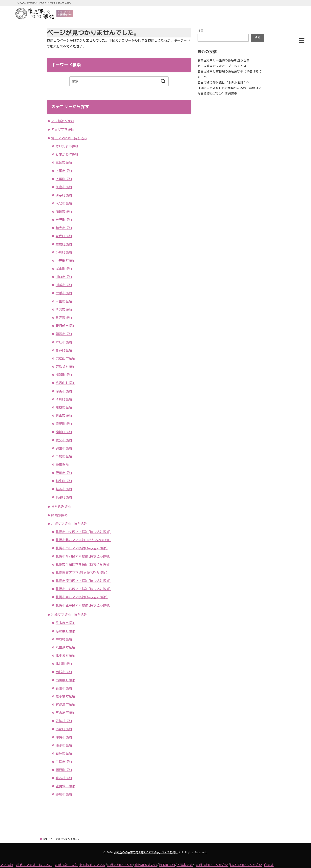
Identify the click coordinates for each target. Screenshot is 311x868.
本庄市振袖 (64, 342)
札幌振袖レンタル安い (212, 865)
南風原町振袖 (65, 680)
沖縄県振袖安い (146, 865)
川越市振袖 (64, 285)
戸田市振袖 (64, 301)
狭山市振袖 (64, 415)
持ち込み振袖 (61, 507)
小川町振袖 (64, 252)
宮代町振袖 (64, 236)
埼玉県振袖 (167, 865)
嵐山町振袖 (64, 269)
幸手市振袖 (64, 293)
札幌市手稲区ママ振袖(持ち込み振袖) (83, 564)
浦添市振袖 (64, 745)
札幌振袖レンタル (120, 865)
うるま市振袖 (65, 623)
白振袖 (269, 865)
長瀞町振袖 (64, 497)
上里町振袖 (64, 179)
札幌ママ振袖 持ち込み (69, 524)
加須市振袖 (64, 212)
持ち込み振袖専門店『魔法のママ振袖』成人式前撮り (146, 852)
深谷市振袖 (64, 391)
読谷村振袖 (64, 778)
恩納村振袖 (64, 721)
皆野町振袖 (64, 424)
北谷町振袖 (64, 664)
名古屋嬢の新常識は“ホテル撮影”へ (223, 82)
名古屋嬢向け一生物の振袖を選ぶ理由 (223, 60)
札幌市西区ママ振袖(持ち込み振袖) (82, 597)
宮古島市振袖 (65, 713)
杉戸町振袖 (64, 350)
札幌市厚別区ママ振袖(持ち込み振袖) (83, 556)
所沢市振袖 (64, 309)
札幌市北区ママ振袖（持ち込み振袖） (83, 540)
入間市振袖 (64, 203)
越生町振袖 (64, 481)
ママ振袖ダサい (63, 121)
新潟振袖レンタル (92, 865)
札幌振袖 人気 (66, 865)
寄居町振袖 (64, 244)
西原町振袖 (64, 770)
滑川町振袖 (64, 399)
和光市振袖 (64, 228)
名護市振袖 (64, 688)
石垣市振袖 (64, 753)
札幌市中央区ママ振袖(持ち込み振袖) (83, 532)
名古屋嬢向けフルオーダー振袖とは (222, 66)
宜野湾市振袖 (65, 704)
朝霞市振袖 (64, 334)
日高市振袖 (64, 318)
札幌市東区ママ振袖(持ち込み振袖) (82, 573)
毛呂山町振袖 (65, 383)
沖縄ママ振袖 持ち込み (69, 615)
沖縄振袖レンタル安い (246, 865)
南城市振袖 (64, 672)
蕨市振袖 (62, 464)
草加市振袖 (64, 456)
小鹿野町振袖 (65, 260)
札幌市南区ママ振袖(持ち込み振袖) (82, 548)
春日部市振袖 (65, 326)
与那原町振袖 (65, 631)
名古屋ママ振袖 (63, 130)
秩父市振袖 (64, 440)
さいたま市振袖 (67, 146)
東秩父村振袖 (65, 367)
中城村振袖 (64, 639)
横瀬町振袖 (64, 375)
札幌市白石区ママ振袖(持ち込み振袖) (83, 589)
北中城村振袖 (65, 655)
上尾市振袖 (64, 171)
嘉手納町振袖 (65, 696)
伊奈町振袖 (64, 195)
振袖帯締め (59, 515)
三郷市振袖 (64, 162)
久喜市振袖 (64, 187)
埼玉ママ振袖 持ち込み (69, 138)
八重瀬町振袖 (65, 647)
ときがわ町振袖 (67, 154)
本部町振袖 (64, 729)
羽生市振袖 (64, 448)
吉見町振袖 (64, 220)
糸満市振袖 (64, 762)
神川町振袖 (64, 432)
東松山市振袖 (65, 358)
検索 (201, 31)
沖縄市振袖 (64, 737)
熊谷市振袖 (64, 407)
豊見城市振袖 (65, 786)
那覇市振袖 (64, 794)
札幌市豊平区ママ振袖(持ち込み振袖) (83, 605)
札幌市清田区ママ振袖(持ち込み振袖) (83, 581)
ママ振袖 (6, 865)
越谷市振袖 (64, 489)
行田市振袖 (64, 473)
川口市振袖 (64, 277)
